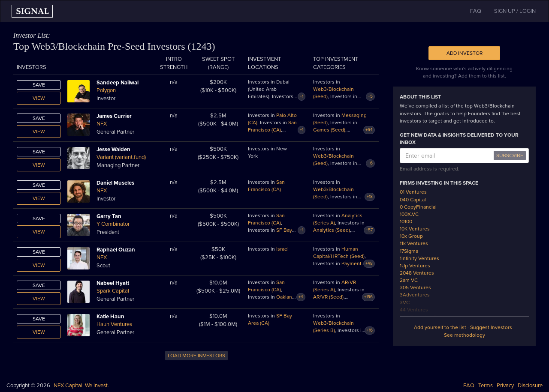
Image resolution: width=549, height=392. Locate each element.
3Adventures (415, 295)
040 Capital (413, 200)
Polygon (106, 90)
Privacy (505, 386)
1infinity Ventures (419, 258)
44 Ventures (414, 310)
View (39, 98)
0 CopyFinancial (418, 207)
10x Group (411, 236)
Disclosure (530, 386)
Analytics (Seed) (332, 230)
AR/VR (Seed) (328, 297)
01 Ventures (413, 192)
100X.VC (409, 214)
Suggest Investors (491, 327)
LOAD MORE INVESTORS (196, 356)
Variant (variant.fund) (121, 157)
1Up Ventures (415, 266)
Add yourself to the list (440, 327)
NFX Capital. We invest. (81, 386)
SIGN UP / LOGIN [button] (515, 11)
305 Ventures (415, 287)
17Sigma (409, 251)
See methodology (465, 335)
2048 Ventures (417, 273)
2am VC (409, 280)
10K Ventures (415, 229)
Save (39, 85)
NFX (102, 124)
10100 (406, 221)
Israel (282, 249)
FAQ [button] (476, 11)
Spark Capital (113, 291)
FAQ (469, 386)
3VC (405, 302)
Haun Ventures (114, 324)
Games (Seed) (329, 130)
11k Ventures (414, 243)
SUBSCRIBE (510, 156)
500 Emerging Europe (425, 317)
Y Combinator (113, 224)
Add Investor (465, 53)
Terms (486, 386)
